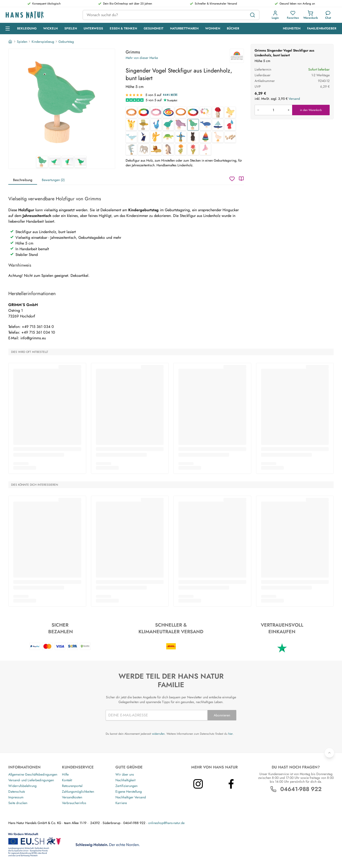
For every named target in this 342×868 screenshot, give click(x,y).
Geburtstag (66, 42)
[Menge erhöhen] (289, 110)
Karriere (121, 803)
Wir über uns (125, 774)
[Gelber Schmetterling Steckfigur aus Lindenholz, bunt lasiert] (230, 112)
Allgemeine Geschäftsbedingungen (33, 774)
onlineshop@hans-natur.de (166, 823)
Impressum (16, 797)
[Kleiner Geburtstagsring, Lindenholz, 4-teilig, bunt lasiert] (144, 112)
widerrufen (158, 734)
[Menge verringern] (258, 110)
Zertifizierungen (126, 786)
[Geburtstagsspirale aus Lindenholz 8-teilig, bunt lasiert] (168, 112)
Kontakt (67, 780)
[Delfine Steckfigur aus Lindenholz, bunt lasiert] (131, 149)
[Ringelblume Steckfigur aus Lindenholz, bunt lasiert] (181, 149)
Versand (294, 99)
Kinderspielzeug (43, 42)
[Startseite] (11, 42)
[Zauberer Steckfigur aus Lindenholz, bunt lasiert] (144, 137)
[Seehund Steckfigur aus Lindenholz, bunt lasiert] (156, 125)
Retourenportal (72, 786)
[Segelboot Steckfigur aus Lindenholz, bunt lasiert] (218, 125)
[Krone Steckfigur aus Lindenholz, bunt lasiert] (131, 125)
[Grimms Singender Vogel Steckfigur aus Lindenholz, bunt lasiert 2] (55, 162)
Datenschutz (17, 791)
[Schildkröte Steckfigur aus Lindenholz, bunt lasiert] (168, 137)
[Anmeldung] (275, 15)
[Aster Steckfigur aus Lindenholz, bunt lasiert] (193, 149)
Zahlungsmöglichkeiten (78, 791)
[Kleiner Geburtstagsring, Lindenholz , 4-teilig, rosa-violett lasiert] (156, 112)
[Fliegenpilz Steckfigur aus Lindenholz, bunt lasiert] (218, 112)
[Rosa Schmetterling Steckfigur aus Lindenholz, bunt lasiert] (205, 149)
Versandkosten (72, 797)
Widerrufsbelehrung (22, 786)
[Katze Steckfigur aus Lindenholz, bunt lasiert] (193, 137)
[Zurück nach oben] (329, 753)
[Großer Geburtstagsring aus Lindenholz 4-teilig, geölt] (181, 112)
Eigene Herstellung (129, 791)
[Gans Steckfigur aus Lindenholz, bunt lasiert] (218, 137)
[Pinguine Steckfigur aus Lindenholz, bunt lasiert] (168, 149)
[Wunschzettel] (232, 179)
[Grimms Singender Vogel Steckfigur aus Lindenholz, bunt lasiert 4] (81, 162)
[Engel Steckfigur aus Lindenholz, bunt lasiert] (156, 137)
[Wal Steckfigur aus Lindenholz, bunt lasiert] (205, 125)
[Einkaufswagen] (311, 15)
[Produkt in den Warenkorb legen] (273, 110)
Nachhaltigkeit (125, 780)
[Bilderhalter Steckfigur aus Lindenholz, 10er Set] (230, 137)
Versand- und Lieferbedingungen (31, 780)
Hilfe (65, 774)
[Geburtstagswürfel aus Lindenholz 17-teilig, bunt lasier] (205, 112)
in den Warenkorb (311, 110)
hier (230, 734)
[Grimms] (237, 56)
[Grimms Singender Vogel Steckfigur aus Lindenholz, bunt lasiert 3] (68, 162)
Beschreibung (23, 180)
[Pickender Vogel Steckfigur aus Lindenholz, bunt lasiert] (168, 125)
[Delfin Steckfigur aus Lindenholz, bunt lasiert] (131, 137)
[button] (275, 15)
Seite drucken (18, 803)
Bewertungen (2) (53, 180)
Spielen (22, 42)
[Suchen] (252, 15)
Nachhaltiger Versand (131, 797)
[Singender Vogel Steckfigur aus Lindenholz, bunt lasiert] (193, 125)
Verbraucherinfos (74, 803)
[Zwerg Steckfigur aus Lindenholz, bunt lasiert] (230, 125)
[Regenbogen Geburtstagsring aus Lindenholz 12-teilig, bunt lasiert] (193, 112)
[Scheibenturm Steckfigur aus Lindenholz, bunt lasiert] (205, 137)
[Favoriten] (293, 15)
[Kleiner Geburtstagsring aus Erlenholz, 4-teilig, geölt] (131, 112)
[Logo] (40, 15)
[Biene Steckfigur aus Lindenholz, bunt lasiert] (144, 125)
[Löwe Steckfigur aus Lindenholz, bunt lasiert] (156, 149)
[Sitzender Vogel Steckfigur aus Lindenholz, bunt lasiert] (181, 125)
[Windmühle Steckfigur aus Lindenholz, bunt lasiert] (181, 137)
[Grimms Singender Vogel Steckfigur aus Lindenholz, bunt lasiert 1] (62, 102)
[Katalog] (241, 179)
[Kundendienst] (328, 15)
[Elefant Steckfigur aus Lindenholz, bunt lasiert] (144, 149)
